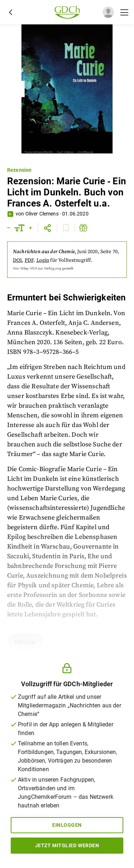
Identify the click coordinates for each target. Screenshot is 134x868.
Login (43, 260)
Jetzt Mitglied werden (67, 845)
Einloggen (67, 825)
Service (25, 642)
